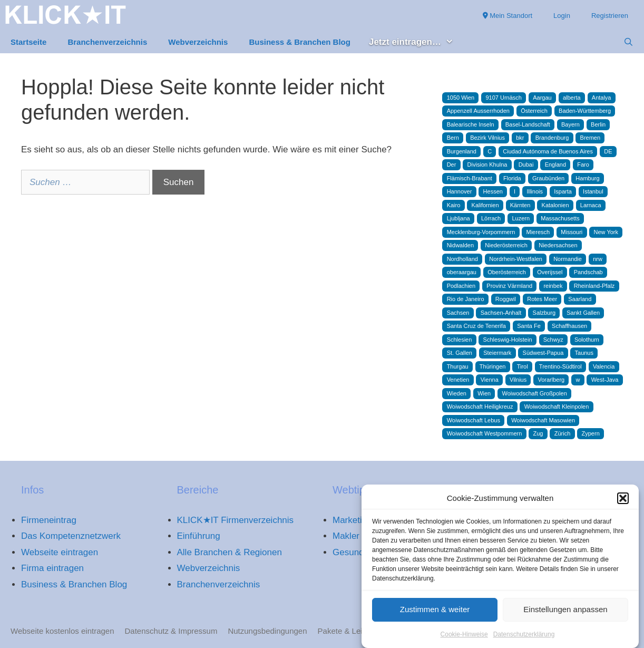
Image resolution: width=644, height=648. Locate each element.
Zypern (591, 433)
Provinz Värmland (509, 286)
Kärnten (520, 205)
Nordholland (462, 259)
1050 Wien (461, 98)
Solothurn (587, 340)
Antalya (602, 98)
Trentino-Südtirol (560, 366)
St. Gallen (460, 353)
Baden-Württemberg (585, 111)
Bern (453, 138)
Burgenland (462, 151)
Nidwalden (460, 245)
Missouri (572, 232)
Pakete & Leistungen (354, 631)
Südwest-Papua (543, 353)
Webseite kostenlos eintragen (62, 631)
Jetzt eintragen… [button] (417, 42)
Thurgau (458, 366)
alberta (572, 98)
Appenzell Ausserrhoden (478, 111)
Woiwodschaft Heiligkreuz (480, 407)
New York (606, 232)
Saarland (580, 299)
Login (562, 16)
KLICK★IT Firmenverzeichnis (236, 520)
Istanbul (593, 191)
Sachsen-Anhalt (501, 313)
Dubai (526, 165)
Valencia (604, 366)
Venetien (458, 380)
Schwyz (553, 340)
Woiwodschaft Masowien (543, 420)
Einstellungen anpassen (565, 613)
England (555, 165)
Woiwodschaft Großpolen (534, 393)
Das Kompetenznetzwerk (71, 536)
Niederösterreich (506, 245)
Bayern (570, 124)
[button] (623, 502)
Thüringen (493, 366)
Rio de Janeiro (466, 299)
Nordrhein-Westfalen (516, 259)
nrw (598, 259)
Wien (484, 393)
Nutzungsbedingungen (267, 631)
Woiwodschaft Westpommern (485, 433)
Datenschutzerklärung (524, 639)
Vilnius (518, 380)
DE (608, 151)
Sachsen (458, 313)
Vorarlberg (551, 380)
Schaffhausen (569, 326)
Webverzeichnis (198, 42)
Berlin (598, 124)
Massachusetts (560, 218)
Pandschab (588, 272)
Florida (512, 178)
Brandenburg (552, 138)
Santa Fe (529, 326)
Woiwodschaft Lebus (474, 420)
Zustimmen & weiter (435, 613)
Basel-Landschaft (528, 124)
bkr (520, 138)
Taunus (584, 353)
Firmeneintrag (49, 520)
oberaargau (462, 272)
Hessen (493, 191)
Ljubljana (458, 218)
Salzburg (544, 313)
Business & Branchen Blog (300, 42)
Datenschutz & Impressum (171, 631)
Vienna (490, 380)
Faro (583, 165)
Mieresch (538, 232)
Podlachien (461, 286)
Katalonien (555, 205)
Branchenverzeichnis (107, 42)
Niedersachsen (558, 245)
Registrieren (610, 16)
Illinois (535, 191)
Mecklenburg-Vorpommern (481, 232)
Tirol (523, 366)
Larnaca (591, 205)
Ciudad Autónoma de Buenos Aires (548, 151)
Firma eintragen (52, 568)
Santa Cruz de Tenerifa (476, 326)
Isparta (563, 191)
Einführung (199, 536)
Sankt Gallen (583, 313)
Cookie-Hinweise (464, 639)
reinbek (553, 286)
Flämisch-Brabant (470, 178)
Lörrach (491, 218)
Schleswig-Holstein (508, 340)
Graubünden (548, 178)
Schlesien (460, 340)
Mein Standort (508, 16)
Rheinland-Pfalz (594, 286)
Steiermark (497, 353)
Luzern (521, 218)
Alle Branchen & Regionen (230, 552)
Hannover (460, 191)
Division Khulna (487, 165)
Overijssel (550, 272)
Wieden (457, 393)
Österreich (534, 111)
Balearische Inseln (471, 124)
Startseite (28, 42)
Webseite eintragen (60, 552)
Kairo (454, 205)
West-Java (605, 380)
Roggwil (506, 299)
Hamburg (587, 178)
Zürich (563, 433)
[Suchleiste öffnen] (628, 42)
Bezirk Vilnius (487, 138)
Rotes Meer (542, 299)
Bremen (591, 138)
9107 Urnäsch (504, 98)
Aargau (542, 98)
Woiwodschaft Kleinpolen (557, 407)
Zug (538, 433)
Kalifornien (485, 205)
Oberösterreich (507, 272)
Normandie (568, 259)
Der (452, 165)
